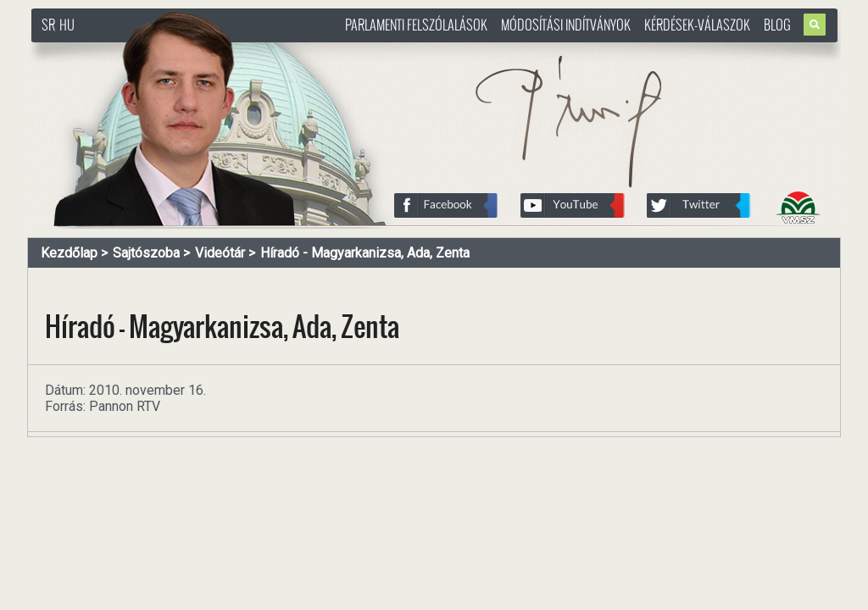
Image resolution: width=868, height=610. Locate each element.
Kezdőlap (69, 253)
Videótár (220, 253)
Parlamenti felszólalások (416, 25)
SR (48, 25)
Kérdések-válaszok (697, 25)
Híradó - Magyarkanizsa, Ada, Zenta (365, 253)
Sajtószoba (146, 253)
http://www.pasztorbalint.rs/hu (168, 50)
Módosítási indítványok (566, 25)
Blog (777, 25)
